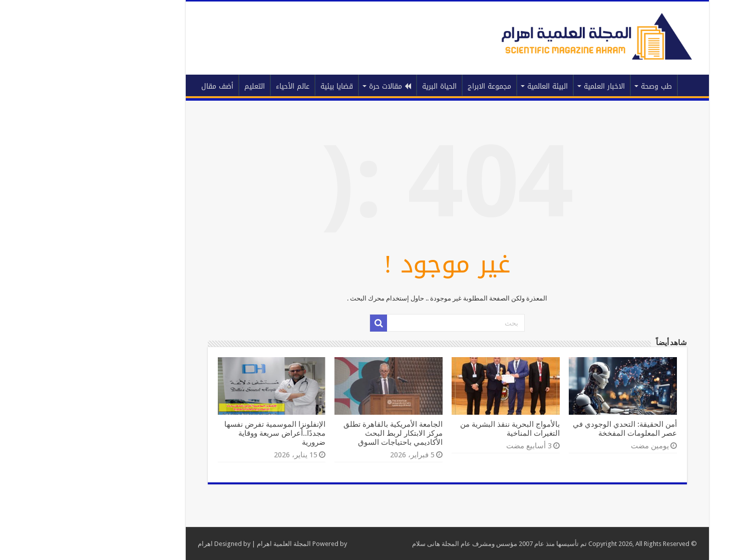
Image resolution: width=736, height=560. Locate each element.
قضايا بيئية (258, 86)
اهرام (126, 544)
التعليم (175, 86)
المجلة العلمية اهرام (205, 544)
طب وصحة (577, 86)
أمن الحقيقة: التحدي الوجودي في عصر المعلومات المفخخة (546, 429)
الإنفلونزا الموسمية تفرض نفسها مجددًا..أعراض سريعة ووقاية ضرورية (196, 433)
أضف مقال (138, 86)
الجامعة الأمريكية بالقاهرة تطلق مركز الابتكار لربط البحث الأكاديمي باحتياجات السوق (314, 433)
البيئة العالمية (468, 86)
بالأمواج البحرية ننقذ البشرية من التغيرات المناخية (431, 429)
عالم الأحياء (214, 86)
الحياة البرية (360, 86)
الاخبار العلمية (525, 86)
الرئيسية (612, 85)
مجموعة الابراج (410, 86)
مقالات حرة (311, 86)
